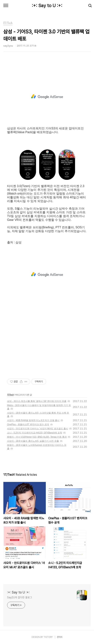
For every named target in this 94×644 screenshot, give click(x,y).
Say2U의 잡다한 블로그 (20, 597)
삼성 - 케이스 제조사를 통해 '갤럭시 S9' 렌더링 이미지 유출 (37, 401)
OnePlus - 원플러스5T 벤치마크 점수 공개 (28, 424)
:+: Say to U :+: (47, 6)
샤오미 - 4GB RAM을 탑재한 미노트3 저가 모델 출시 (33, 420)
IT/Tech (10, 395)
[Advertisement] (47, 97)
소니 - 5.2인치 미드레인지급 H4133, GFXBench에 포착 (35, 433)
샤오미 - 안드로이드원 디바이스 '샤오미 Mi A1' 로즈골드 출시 (38, 429)
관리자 (60, 637)
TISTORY (48, 637)
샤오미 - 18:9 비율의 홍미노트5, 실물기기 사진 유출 (33, 441)
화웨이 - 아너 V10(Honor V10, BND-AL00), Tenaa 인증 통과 (37, 437)
